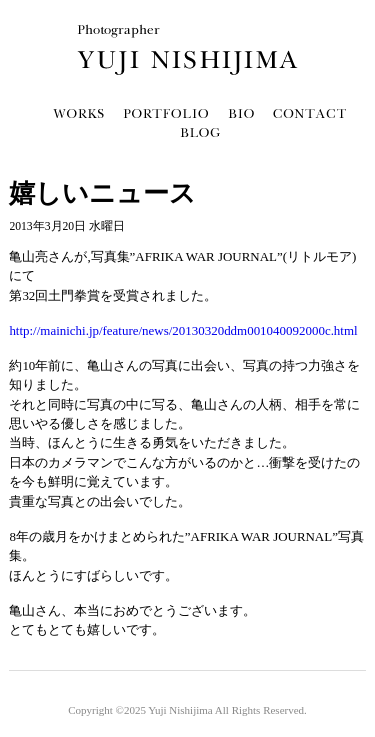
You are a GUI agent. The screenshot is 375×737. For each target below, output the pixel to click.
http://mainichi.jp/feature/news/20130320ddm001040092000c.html (183, 330)
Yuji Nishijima (180, 710)
